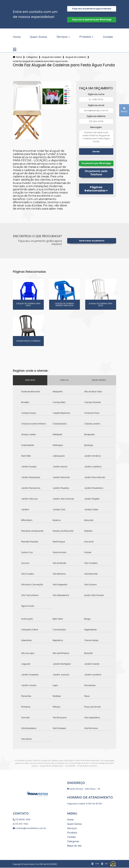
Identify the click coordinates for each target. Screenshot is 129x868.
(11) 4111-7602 (21, 824)
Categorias (32, 57)
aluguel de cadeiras (76, 57)
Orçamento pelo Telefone (96, 177)
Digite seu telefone (96, 116)
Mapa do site (74, 846)
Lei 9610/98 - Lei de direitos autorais (81, 766)
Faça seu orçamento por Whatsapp (92, 20)
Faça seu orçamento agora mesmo (92, 9)
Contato (108, 37)
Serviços (62, 37)
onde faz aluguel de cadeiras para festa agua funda (40, 62)
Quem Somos (39, 37)
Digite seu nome (96, 95)
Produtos (85, 37)
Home (17, 37)
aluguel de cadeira (51, 57)
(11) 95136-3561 (22, 820)
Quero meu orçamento (92, 241)
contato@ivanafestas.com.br (29, 829)
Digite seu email (96, 106)
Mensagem (96, 128)
